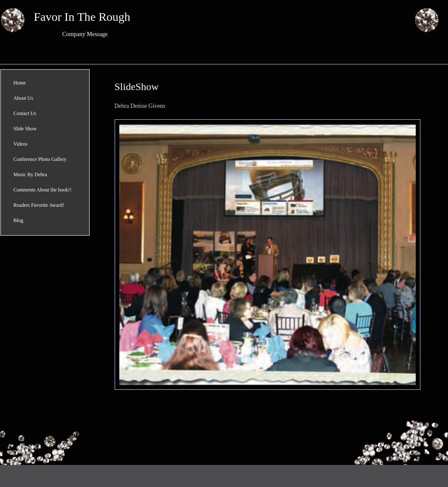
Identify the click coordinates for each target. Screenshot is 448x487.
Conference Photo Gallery (40, 159)
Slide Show (25, 129)
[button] (268, 255)
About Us (23, 98)
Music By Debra (30, 175)
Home (20, 83)
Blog (18, 220)
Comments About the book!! (43, 190)
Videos (21, 144)
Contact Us (25, 113)
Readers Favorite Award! (39, 205)
